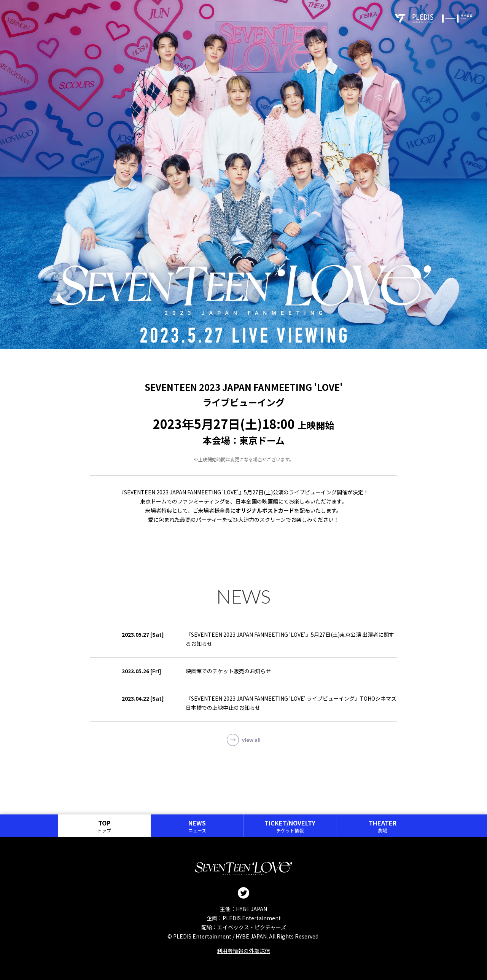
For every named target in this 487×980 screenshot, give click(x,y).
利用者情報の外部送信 (243, 951)
